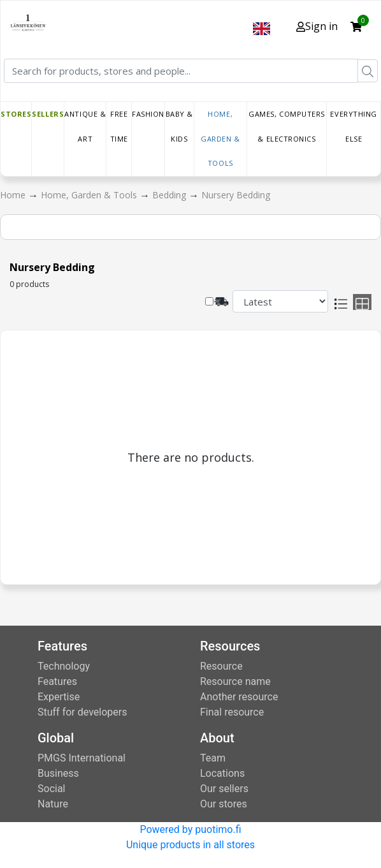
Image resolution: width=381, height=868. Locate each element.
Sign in (317, 26)
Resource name (235, 681)
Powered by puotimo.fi (190, 829)
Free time (119, 126)
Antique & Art (85, 126)
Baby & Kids (179, 126)
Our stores (224, 804)
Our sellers (224, 789)
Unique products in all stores (190, 845)
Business (58, 773)
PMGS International (82, 758)
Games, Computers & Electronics (287, 126)
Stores (16, 114)
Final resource (232, 712)
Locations (222, 773)
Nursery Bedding (236, 195)
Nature (53, 804)
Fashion (148, 114)
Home (14, 195)
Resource (221, 666)
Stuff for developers (82, 712)
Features (57, 681)
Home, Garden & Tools (220, 138)
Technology (64, 666)
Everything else (354, 126)
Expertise (59, 697)
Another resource (239, 697)
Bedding (170, 195)
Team (213, 758)
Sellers (48, 114)
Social (51, 789)
